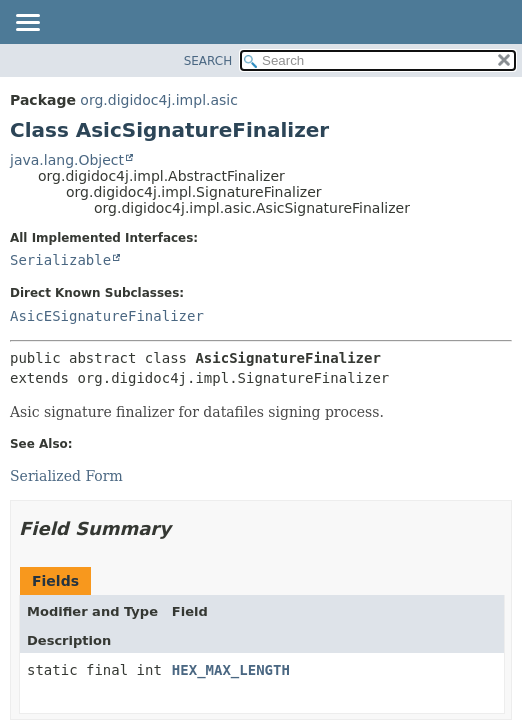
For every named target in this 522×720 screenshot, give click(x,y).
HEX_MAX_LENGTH (231, 670)
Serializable (60, 260)
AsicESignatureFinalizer (107, 316)
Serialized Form (66, 476)
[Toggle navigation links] (27, 24)
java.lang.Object (67, 160)
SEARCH (208, 61)
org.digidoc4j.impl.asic (159, 100)
